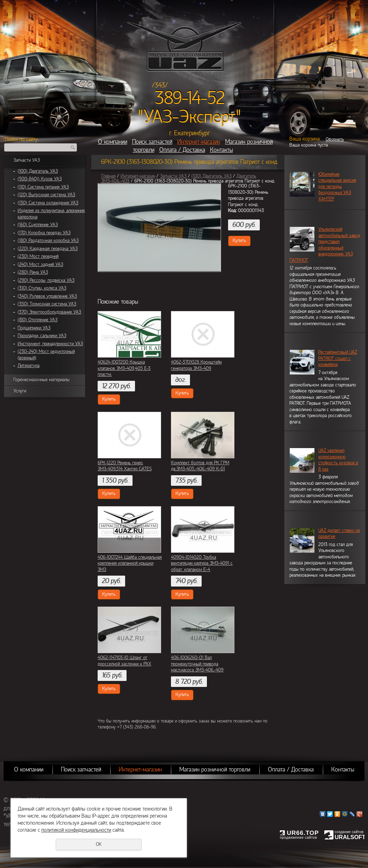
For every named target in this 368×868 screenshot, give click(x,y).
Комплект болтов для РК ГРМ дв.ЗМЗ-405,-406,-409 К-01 (200, 466)
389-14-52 (190, 98)
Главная (108, 176)
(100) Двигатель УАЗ (38, 171)
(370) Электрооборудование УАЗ (49, 312)
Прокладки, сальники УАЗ (42, 336)
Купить (239, 241)
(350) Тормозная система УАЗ (47, 304)
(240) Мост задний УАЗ (40, 265)
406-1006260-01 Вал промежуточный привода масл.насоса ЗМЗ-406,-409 (197, 664)
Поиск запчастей (152, 142)
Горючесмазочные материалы (41, 380)
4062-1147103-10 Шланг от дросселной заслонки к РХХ (124, 661)
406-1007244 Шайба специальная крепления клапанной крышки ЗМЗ (130, 563)
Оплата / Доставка (182, 150)
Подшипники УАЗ (34, 328)
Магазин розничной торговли (215, 770)
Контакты (222, 150)
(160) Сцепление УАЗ (38, 225)
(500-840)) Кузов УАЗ (40, 179)
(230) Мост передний (38, 256)
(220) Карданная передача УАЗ (48, 249)
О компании (113, 142)
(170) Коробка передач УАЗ (44, 233)
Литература (29, 366)
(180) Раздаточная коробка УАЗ (48, 241)
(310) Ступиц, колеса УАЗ (42, 288)
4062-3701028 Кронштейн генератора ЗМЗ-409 (196, 365)
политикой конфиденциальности (76, 830)
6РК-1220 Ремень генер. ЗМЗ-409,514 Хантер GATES (125, 466)
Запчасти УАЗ (27, 160)
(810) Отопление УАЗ (38, 320)
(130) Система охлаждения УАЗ (48, 203)
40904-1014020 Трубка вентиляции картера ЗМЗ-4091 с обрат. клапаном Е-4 (202, 563)
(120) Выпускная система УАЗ (46, 195)
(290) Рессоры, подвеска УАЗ (46, 280)
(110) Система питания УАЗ (43, 187)
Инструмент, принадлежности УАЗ (50, 344)
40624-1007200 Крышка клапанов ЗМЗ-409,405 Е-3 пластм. (124, 368)
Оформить (335, 139)
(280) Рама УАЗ (33, 272)
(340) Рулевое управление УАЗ (47, 296)
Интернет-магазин (199, 142)
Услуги (20, 391)
